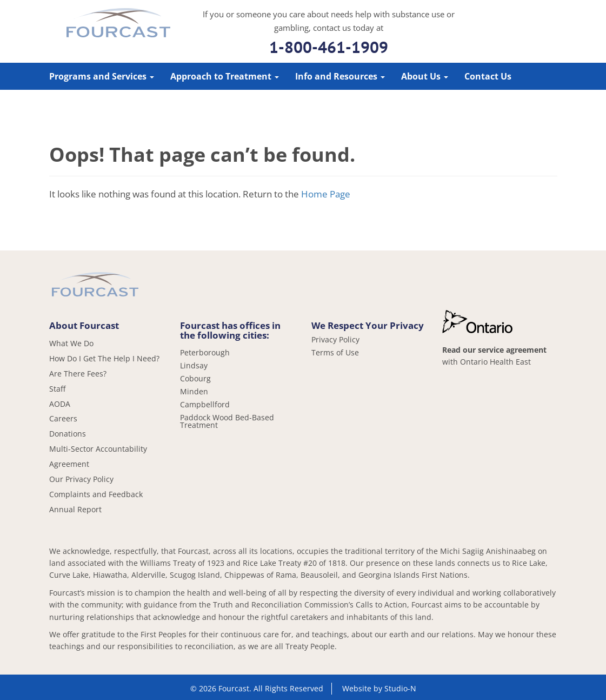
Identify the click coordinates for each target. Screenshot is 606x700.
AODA (60, 404)
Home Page (326, 194)
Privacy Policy (335, 340)
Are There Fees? (78, 374)
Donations (68, 434)
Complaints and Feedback (96, 494)
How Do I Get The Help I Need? (104, 358)
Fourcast (118, 24)
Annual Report (75, 509)
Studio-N (400, 688)
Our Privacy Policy (81, 479)
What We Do (71, 343)
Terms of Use (335, 353)
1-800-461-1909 (329, 47)
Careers (63, 418)
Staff (57, 389)
